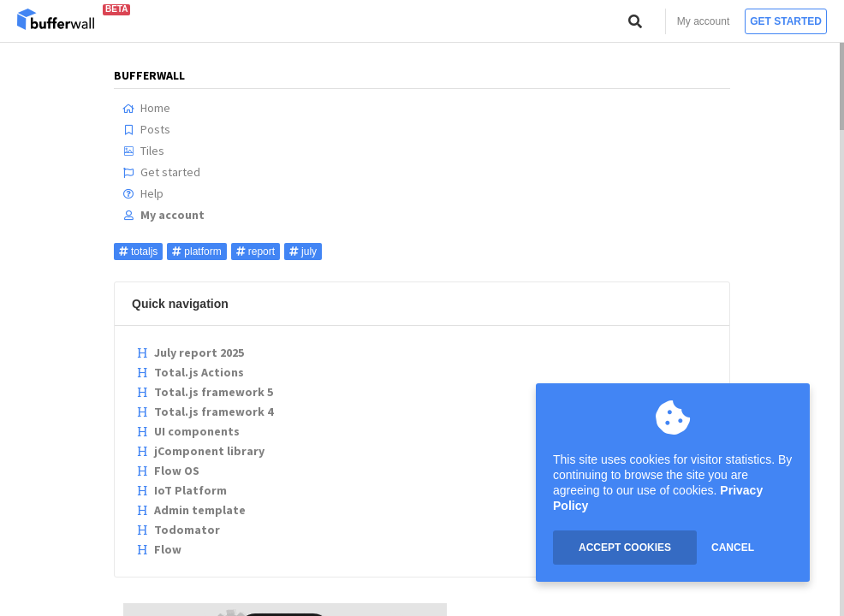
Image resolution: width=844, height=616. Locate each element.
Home (146, 108)
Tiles (143, 151)
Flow (159, 549)
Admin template (191, 510)
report (256, 252)
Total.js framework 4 (205, 412)
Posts (146, 129)
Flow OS (168, 471)
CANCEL (733, 548)
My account (703, 21)
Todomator (178, 530)
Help (143, 193)
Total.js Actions (190, 372)
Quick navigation (180, 304)
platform (196, 252)
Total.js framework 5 (205, 392)
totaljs (138, 252)
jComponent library (200, 451)
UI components (188, 431)
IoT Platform (181, 490)
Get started (786, 21)
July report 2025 (190, 352)
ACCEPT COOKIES (625, 548)
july (303, 252)
